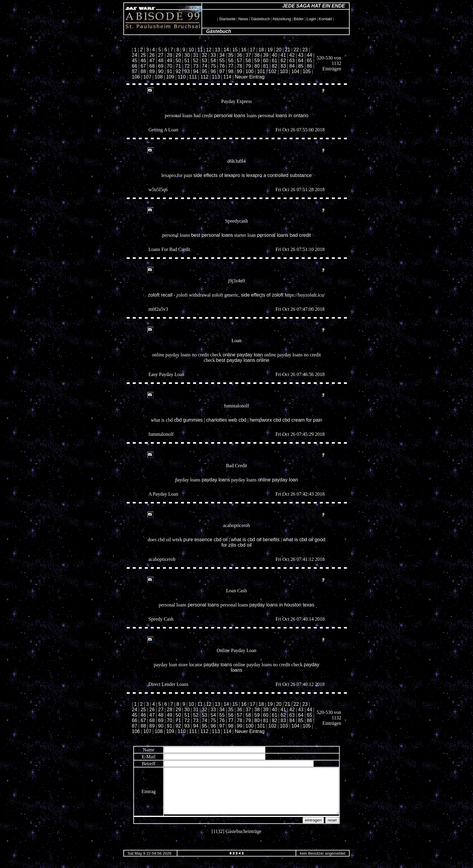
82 (275, 66)
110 (182, 77)
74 (205, 66)
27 (161, 55)
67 (143, 66)
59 (257, 61)
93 (187, 71)
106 (136, 77)
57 (240, 61)
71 (178, 66)
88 (143, 71)
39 (266, 55)
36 (240, 55)
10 (191, 50)
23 (305, 50)
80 (257, 66)
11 (200, 50)
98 (231, 71)
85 (301, 66)
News (243, 19)
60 (266, 61)
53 (205, 61)
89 (152, 71)
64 (301, 61)
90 (161, 71)
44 (310, 55)
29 (178, 55)
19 (270, 50)
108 (159, 77)
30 (187, 55)
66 (135, 66)
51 (187, 61)
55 (222, 61)
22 (296, 50)
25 (143, 55)
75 (213, 66)
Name (138, 750)
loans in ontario (292, 116)
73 (196, 66)
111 (193, 77)
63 (292, 61)
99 (240, 71)
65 (310, 61)
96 (213, 71)
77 (231, 66)
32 (205, 55)
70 (170, 66)
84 (292, 66)
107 (147, 77)
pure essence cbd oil (206, 540)
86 (310, 66)
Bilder (299, 19)
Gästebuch (260, 19)
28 (170, 55)
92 (178, 71)
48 (161, 61)
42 (292, 55)
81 (266, 66)
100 (250, 71)
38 (257, 55)
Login (311, 19)
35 (231, 55)
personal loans (230, 116)
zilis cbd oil (240, 545)
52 (196, 61)
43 (301, 55)
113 (216, 77)
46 (143, 61)
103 (284, 71)
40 (275, 55)
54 (213, 61)
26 (152, 55)
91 (170, 71)
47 (152, 61)
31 (196, 55)
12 (209, 50)
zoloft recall (160, 295)
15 (235, 50)
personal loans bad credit (284, 235)
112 (204, 77)
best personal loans (212, 235)
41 (283, 55)
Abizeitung (282, 19)
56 (231, 61)
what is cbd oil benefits (255, 540)
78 (240, 66)
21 (287, 50)
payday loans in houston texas (282, 605)
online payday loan (243, 355)
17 (252, 50)
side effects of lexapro (217, 175)
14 (226, 50)
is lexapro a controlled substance (276, 175)
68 (152, 66)
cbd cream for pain (302, 420)
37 (248, 55)
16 (244, 50)
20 (279, 50)
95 (205, 71)
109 (170, 77)
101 (261, 71)
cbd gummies (188, 420)
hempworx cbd (265, 420)
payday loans (216, 480)
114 (227, 77)
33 (213, 55)
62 (283, 61)
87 (135, 71)
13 (217, 50)
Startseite (227, 19)
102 (273, 71)
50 (178, 61)
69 (161, 66)
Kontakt (325, 19)
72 (187, 66)
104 (295, 71)
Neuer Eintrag (250, 77)
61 (275, 61)
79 (248, 66)
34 (222, 55)
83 (283, 66)
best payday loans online (243, 360)
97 (222, 71)
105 (307, 71)
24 (135, 55)
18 (261, 50)
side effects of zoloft (262, 295)
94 (196, 71)
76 (222, 66)
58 (248, 61)
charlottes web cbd (226, 420)
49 (170, 61)
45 (135, 61)
